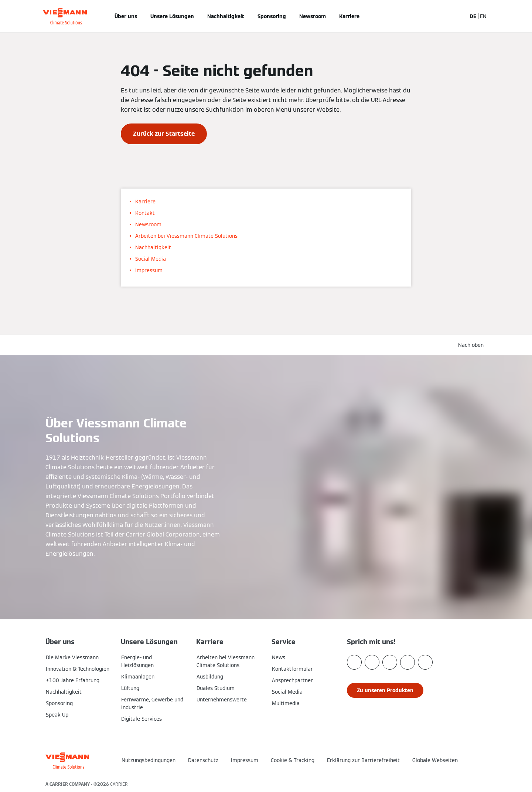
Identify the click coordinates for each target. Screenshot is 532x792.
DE (473, 16)
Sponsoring (272, 16)
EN (483, 16)
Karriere (349, 16)
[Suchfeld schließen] (457, 16)
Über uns (126, 16)
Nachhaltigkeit (226, 16)
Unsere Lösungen (172, 16)
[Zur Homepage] (65, 16)
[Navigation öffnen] (21, 16)
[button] (445, 758)
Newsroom (313, 16)
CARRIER (119, 784)
